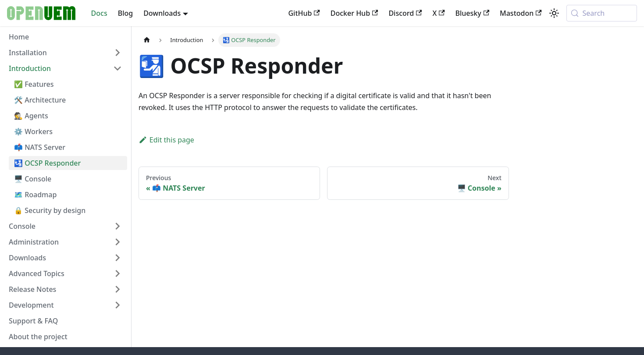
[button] (65, 53)
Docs (99, 13)
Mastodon (521, 13)
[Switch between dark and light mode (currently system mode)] (554, 13)
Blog (125, 13)
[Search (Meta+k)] (602, 13)
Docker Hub (354, 13)
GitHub (304, 13)
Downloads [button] (162, 13)
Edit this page (166, 140)
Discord (405, 13)
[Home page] (147, 40)
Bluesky (472, 13)
